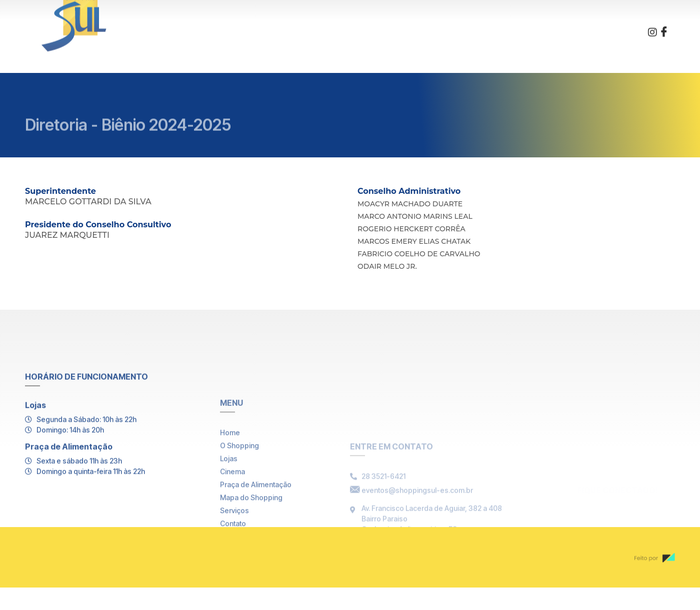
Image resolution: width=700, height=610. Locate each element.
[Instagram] (652, 26)
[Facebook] (664, 26)
